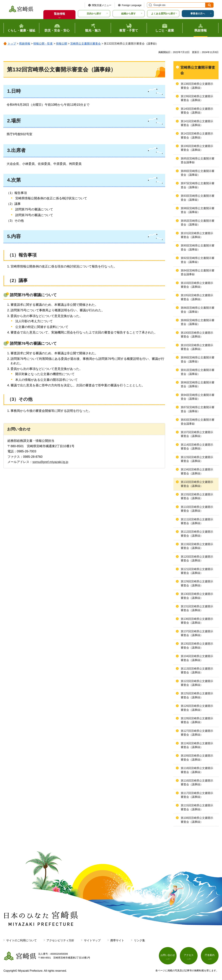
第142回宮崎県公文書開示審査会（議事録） (197, 135)
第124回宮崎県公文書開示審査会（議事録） (197, 745)
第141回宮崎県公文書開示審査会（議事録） (197, 123)
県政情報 (25, 44)
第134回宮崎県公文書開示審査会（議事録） (197, 471)
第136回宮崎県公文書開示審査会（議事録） (197, 621)
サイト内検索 (150, 5)
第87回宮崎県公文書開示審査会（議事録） (198, 409)
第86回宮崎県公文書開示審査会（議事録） (198, 310)
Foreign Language (132, 5)
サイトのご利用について (22, 940)
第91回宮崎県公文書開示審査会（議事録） (198, 372)
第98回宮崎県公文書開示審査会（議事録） (198, 210)
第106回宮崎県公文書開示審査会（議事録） (197, 148)
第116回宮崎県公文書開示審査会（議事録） (197, 782)
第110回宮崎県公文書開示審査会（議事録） (197, 509)
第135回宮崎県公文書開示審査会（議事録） (197, 646)
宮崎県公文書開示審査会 (86, 44)
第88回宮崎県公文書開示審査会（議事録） (198, 322)
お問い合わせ (168, 955)
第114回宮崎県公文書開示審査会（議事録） (197, 447)
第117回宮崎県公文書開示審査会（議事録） (197, 795)
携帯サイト (117, 940)
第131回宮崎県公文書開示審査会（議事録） (197, 608)
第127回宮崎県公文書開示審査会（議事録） (197, 733)
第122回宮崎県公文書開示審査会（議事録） (197, 683)
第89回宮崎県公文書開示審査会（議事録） (198, 173)
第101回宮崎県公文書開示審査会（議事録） (197, 235)
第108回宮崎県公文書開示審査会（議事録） (197, 820)
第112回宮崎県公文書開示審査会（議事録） (197, 534)
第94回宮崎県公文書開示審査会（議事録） (198, 397)
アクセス (189, 955)
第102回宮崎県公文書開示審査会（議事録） (197, 347)
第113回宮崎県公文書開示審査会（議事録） (197, 671)
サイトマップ (92, 940)
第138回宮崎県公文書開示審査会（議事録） (197, 86)
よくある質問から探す (163, 14)
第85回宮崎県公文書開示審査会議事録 (198, 160)
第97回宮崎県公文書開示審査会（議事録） (198, 185)
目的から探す (94, 14)
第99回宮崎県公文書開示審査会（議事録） (198, 359)
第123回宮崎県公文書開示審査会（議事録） (197, 459)
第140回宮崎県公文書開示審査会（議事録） (197, 111)
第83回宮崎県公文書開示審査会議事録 (198, 422)
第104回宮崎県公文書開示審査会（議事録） (197, 658)
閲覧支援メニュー (102, 5)
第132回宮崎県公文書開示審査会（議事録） (197, 484)
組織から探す (129, 14)
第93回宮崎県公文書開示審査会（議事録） (198, 198)
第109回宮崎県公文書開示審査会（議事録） (197, 758)
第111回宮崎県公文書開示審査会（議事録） (197, 521)
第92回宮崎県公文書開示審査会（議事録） (198, 260)
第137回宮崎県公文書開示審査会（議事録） (197, 633)
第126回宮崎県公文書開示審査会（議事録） (197, 708)
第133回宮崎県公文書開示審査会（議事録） (197, 496)
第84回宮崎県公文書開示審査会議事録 (198, 272)
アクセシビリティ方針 (60, 940)
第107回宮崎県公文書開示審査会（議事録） (197, 434)
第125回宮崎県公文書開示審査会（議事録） (197, 695)
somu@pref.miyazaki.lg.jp (50, 462)
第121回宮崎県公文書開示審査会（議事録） (197, 571)
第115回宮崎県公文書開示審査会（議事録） (197, 807)
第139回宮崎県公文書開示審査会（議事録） (197, 98)
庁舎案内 (210, 955)
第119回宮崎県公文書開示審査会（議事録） (197, 546)
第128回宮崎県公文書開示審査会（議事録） (197, 720)
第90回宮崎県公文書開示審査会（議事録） (198, 247)
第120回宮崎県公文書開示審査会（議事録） (197, 559)
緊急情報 (59, 14)
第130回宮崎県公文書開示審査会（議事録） (197, 596)
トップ (12, 44)
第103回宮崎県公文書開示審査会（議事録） (197, 285)
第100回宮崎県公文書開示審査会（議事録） (197, 335)
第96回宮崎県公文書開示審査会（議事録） (198, 384)
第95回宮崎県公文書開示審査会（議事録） (198, 223)
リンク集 (139, 940)
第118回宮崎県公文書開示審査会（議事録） (197, 770)
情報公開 (62, 44)
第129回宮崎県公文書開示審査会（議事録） (197, 583)
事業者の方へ (198, 14)
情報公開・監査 (43, 44)
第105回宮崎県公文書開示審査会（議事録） (197, 297)
